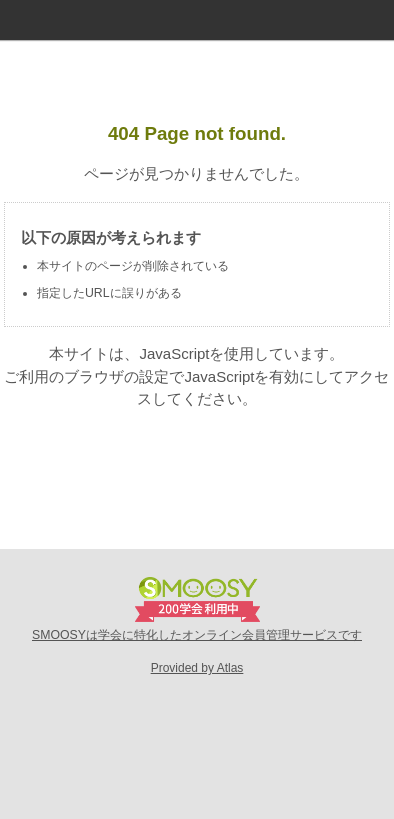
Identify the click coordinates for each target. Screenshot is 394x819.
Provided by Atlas (197, 668)
